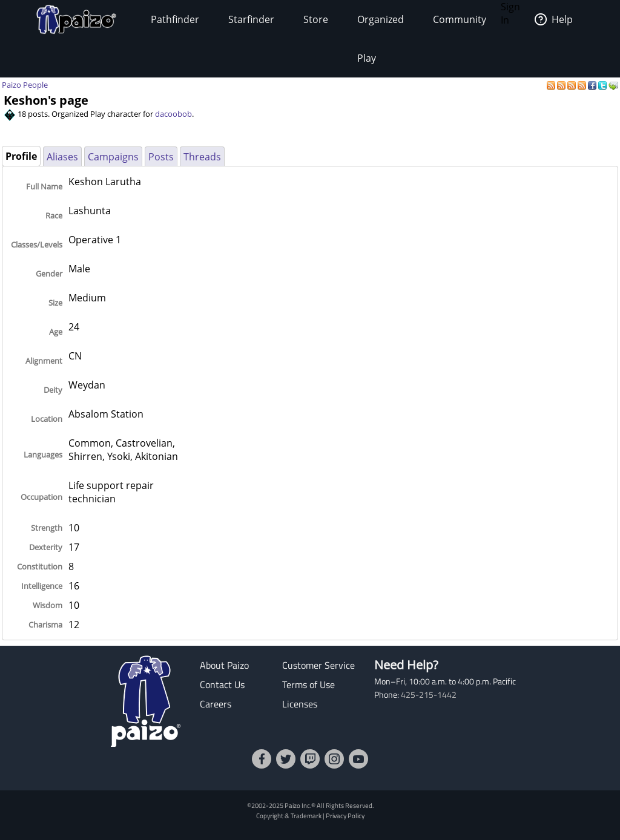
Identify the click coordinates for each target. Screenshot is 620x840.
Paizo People (25, 85)
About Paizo (224, 665)
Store (316, 19)
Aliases (62, 157)
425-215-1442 (429, 695)
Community (460, 19)
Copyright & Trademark (289, 815)
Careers (216, 704)
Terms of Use (308, 684)
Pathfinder (175, 19)
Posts (161, 157)
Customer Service (318, 665)
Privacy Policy (345, 815)
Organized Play (381, 39)
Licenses (300, 704)
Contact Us (222, 684)
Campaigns (113, 157)
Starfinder (251, 19)
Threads (202, 157)
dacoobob (173, 114)
